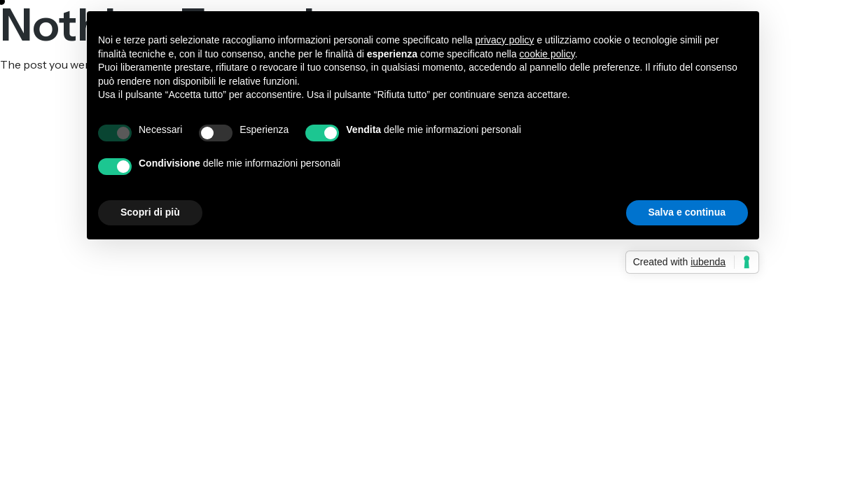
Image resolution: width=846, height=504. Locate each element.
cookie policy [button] (547, 54)
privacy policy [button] (505, 40)
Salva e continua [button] (687, 212)
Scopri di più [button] (150, 212)
